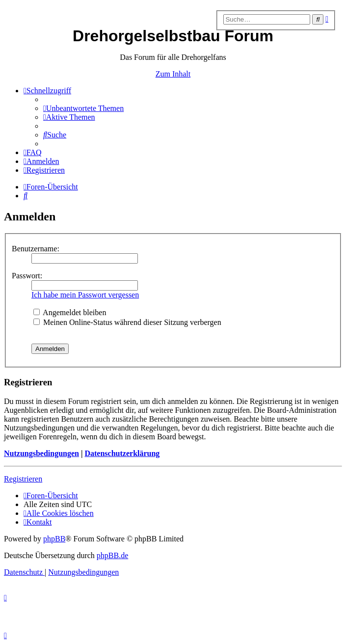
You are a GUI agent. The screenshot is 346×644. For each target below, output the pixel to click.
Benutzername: (36, 249)
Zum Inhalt (173, 74)
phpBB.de (112, 555)
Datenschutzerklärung (122, 453)
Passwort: (27, 276)
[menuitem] (83, 108)
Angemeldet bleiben (70, 312)
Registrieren (23, 479)
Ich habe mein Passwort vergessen (85, 295)
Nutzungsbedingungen (41, 453)
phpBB (54, 539)
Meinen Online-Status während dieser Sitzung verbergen (127, 322)
